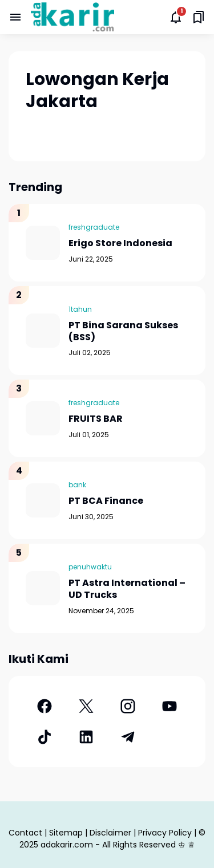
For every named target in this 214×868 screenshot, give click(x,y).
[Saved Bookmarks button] (199, 17)
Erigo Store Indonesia (120, 244)
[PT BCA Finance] (43, 500)
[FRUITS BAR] (43, 418)
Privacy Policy (165, 833)
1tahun (80, 309)
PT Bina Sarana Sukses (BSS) (123, 332)
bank (77, 485)
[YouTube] (170, 706)
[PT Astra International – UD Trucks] (43, 588)
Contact (25, 833)
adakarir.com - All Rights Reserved (108, 845)
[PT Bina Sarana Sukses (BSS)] (43, 331)
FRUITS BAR (96, 419)
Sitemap (66, 833)
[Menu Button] (15, 17)
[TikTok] (44, 737)
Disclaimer (110, 833)
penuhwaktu (90, 567)
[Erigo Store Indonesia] (43, 243)
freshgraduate (94, 227)
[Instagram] (128, 706)
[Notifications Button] (176, 17)
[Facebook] (44, 706)
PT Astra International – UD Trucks (127, 589)
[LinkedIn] (86, 737)
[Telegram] (128, 737)
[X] (86, 706)
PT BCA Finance (106, 501)
